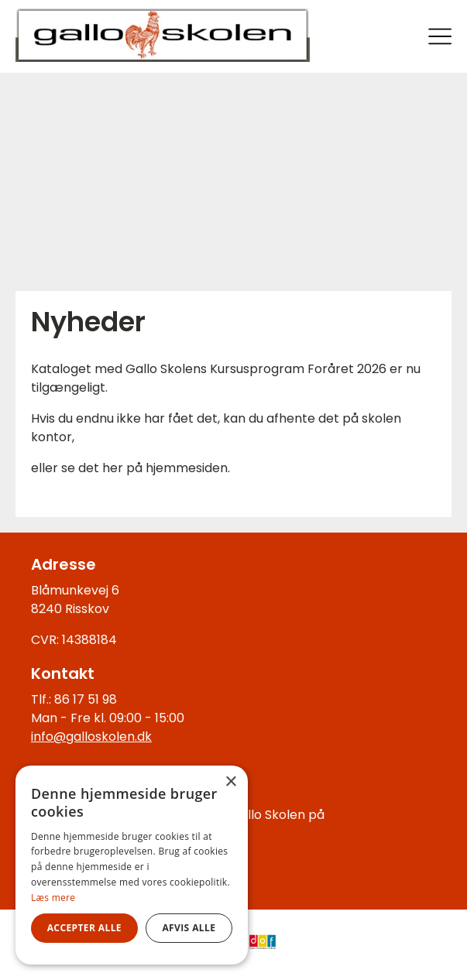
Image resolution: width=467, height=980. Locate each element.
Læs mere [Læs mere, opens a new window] (53, 898)
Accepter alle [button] (84, 928)
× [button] (230, 782)
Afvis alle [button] (189, 928)
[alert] (132, 865)
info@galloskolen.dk (91, 737)
